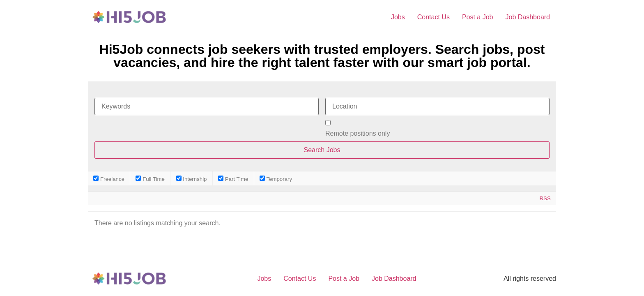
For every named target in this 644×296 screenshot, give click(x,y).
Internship (192, 179)
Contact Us (434, 17)
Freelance (109, 179)
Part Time (233, 179)
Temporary (276, 179)
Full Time (150, 179)
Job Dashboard (528, 17)
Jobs (398, 17)
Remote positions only (358, 134)
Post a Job (478, 17)
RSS (545, 198)
